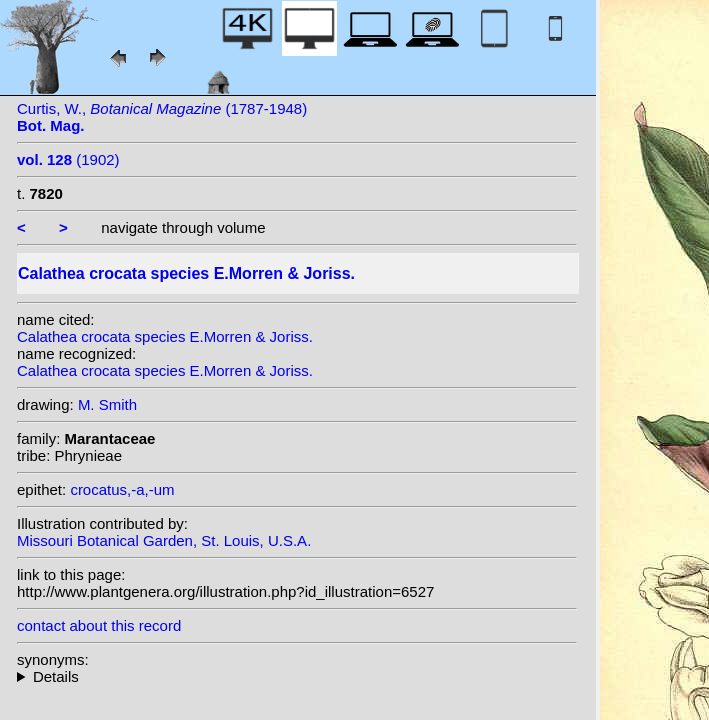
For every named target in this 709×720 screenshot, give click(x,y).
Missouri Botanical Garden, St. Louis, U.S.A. (164, 540)
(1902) (68, 159)
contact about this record (99, 625)
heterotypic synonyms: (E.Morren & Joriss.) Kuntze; (297, 676)
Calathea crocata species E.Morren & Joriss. (165, 336)
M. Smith (107, 404)
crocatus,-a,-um (122, 489)
